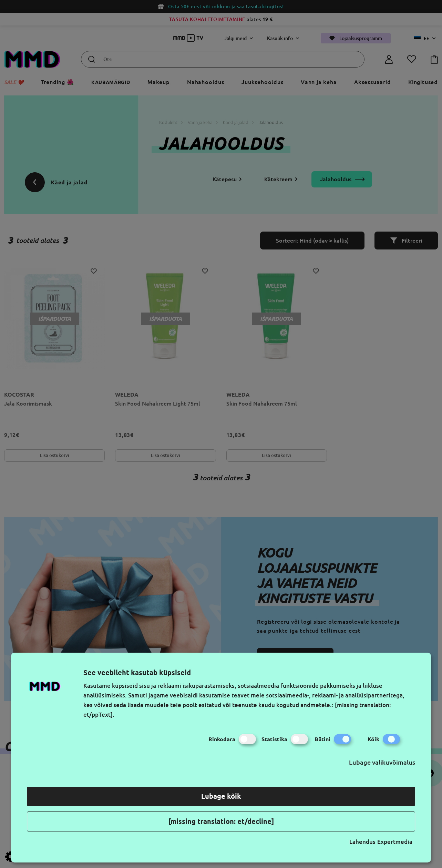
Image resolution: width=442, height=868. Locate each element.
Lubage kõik (221, 796)
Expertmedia (395, 842)
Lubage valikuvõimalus (382, 762)
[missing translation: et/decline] (221, 821)
